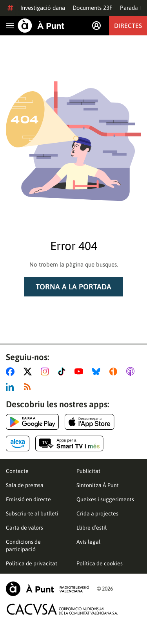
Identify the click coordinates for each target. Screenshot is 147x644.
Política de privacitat (32, 563)
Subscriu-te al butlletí (32, 513)
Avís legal (88, 542)
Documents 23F (93, 8)
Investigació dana (43, 8)
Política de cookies (100, 563)
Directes (128, 26)
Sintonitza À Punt (98, 485)
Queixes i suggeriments (105, 499)
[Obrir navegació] (10, 26)
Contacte (17, 471)
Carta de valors (24, 528)
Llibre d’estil (92, 528)
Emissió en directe (28, 499)
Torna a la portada (73, 287)
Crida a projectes (97, 513)
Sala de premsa (25, 485)
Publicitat (88, 471)
